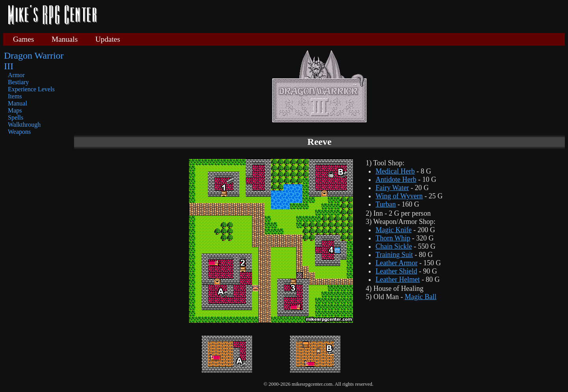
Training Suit (394, 255)
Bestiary (18, 82)
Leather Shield (396, 271)
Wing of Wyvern (399, 196)
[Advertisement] (334, 16)
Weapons (19, 132)
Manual (18, 103)
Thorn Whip (393, 238)
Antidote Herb (396, 179)
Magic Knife (393, 230)
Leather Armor (396, 263)
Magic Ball (420, 297)
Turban (385, 204)
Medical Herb (395, 171)
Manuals (65, 39)
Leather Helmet (397, 279)
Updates (108, 39)
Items (15, 96)
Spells (16, 117)
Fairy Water (392, 188)
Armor (16, 75)
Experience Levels (31, 89)
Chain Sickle (394, 246)
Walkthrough (24, 125)
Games (23, 39)
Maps (15, 110)
